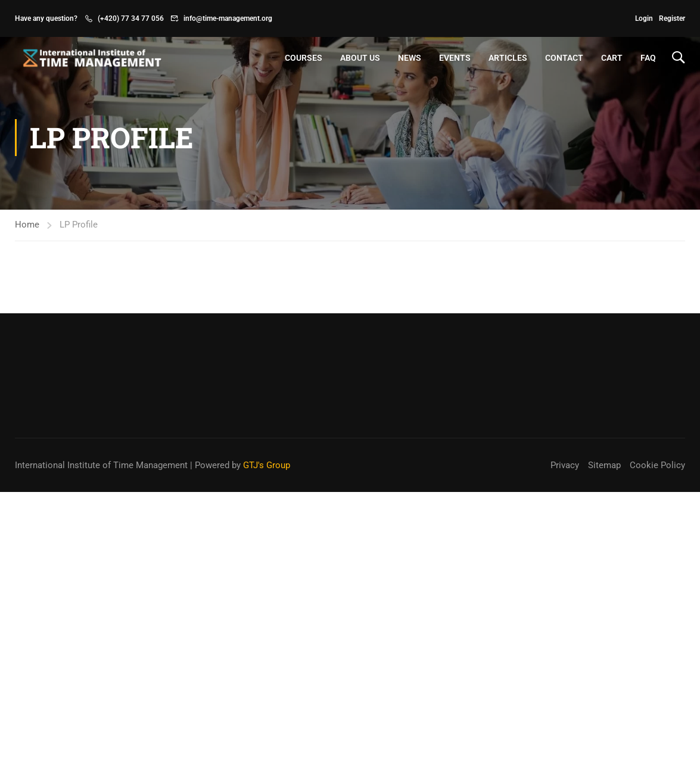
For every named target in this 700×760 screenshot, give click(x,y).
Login (644, 18)
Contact (564, 58)
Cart (612, 58)
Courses (304, 58)
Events (455, 58)
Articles (508, 58)
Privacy (565, 465)
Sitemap (604, 465)
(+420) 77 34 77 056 (131, 18)
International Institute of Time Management (101, 465)
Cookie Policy (657, 465)
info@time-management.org (228, 18)
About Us (360, 58)
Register (672, 18)
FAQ (648, 58)
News (410, 58)
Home (27, 225)
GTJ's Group (267, 465)
